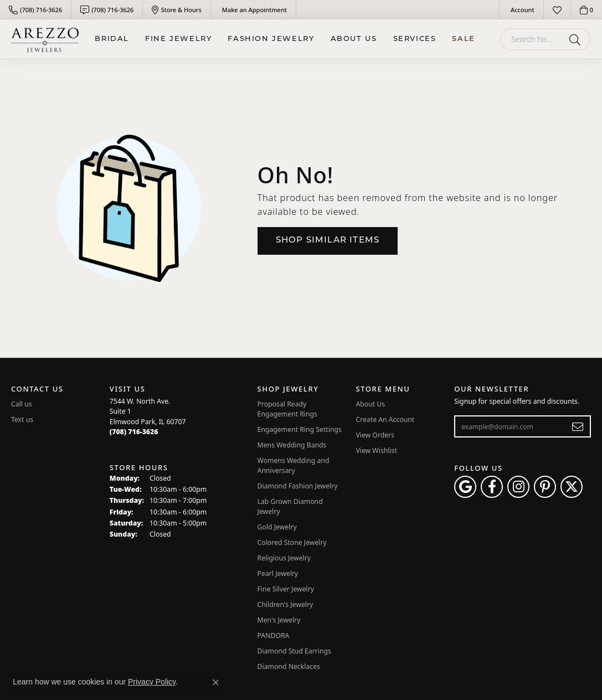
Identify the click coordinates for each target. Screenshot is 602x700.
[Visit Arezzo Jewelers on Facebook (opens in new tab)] (492, 487)
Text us (22, 420)
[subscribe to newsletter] (578, 426)
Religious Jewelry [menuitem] (284, 558)
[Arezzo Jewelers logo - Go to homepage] (45, 39)
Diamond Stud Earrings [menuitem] (294, 651)
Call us (22, 404)
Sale (463, 39)
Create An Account (385, 420)
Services (415, 39)
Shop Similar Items (328, 241)
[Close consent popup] (215, 682)
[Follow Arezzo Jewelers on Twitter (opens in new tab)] (572, 487)
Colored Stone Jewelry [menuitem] (292, 542)
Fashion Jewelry (271, 39)
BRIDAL (112, 39)
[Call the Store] (134, 432)
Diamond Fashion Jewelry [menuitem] (298, 486)
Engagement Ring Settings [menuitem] (300, 429)
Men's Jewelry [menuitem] (279, 620)
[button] (521, 10)
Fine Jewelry (178, 39)
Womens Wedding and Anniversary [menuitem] (294, 465)
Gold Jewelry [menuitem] (277, 527)
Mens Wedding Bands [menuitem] (292, 445)
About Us (354, 39)
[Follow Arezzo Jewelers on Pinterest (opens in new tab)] (545, 487)
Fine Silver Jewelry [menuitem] (286, 589)
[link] (35, 10)
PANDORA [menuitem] (274, 635)
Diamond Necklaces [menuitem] (289, 666)
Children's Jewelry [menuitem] (285, 604)
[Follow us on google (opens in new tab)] (465, 487)
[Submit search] (577, 39)
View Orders (375, 435)
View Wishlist (376, 451)
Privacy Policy (152, 682)
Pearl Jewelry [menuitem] (278, 573)
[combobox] (532, 39)
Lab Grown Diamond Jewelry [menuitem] (290, 506)
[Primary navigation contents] (285, 39)
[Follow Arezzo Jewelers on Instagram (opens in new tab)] (518, 487)
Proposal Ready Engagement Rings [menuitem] (287, 409)
